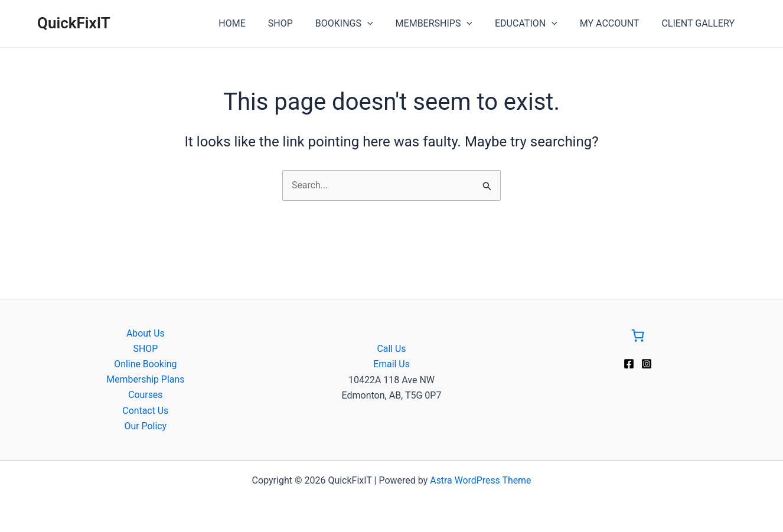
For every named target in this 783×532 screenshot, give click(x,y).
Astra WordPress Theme (481, 480)
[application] (383, 24)
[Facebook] (629, 363)
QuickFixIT (74, 23)
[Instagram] (647, 363)
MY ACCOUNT (615, 23)
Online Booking (146, 363)
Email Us (391, 363)
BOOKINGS (360, 24)
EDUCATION (535, 24)
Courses (146, 395)
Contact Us (146, 411)
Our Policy (145, 426)
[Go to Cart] (638, 337)
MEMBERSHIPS (446, 24)
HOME (255, 23)
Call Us (391, 348)
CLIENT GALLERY (700, 23)
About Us (146, 333)
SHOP (300, 23)
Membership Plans (146, 379)
